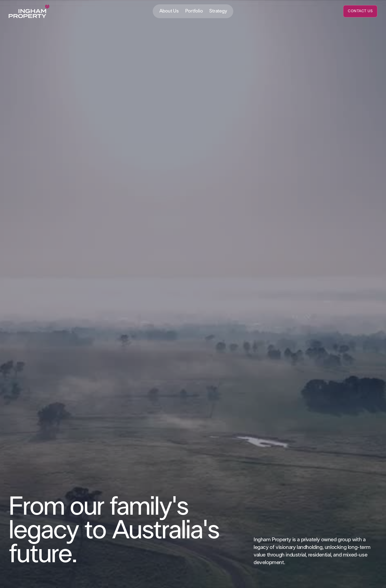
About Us (169, 11)
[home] (29, 11)
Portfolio (194, 11)
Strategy (218, 11)
